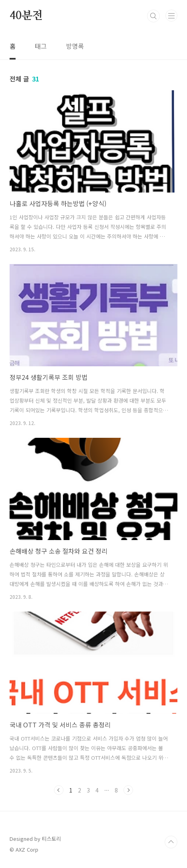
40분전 (26, 16)
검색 (153, 16)
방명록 (75, 46)
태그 (41, 46)
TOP (171, 842)
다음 (128, 790)
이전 (59, 790)
